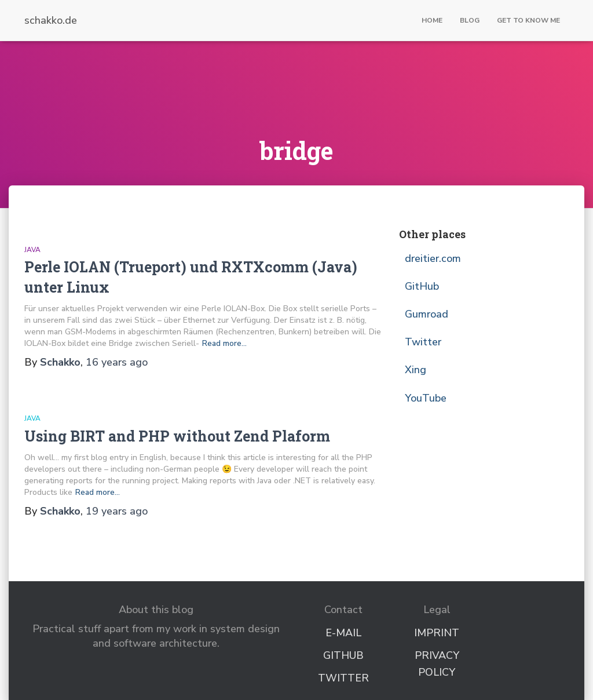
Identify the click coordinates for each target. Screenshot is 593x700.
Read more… (224, 343)
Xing (416, 370)
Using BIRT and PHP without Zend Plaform (177, 436)
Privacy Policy (437, 664)
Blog (470, 20)
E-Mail (343, 633)
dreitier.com (433, 258)
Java (32, 250)
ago (117, 362)
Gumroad (427, 314)
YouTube (426, 398)
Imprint (437, 633)
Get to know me (528, 20)
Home (432, 20)
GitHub (422, 286)
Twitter (423, 342)
